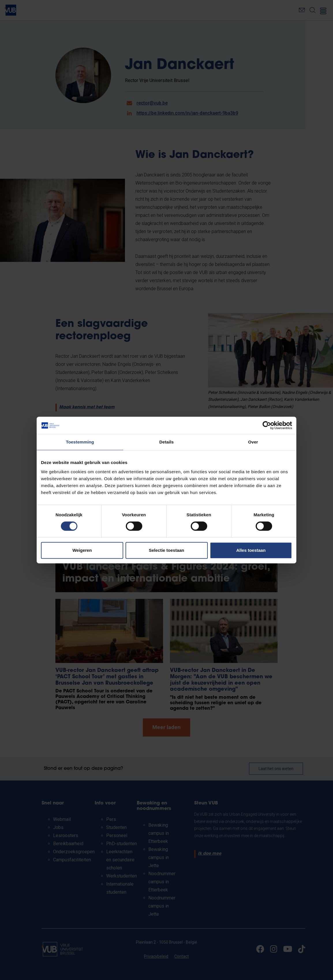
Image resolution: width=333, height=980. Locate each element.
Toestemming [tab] (80, 442)
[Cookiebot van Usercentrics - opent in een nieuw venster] (267, 425)
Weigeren (82, 550)
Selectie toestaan (167, 550)
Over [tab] (253, 442)
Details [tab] (166, 442)
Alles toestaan (251, 550)
